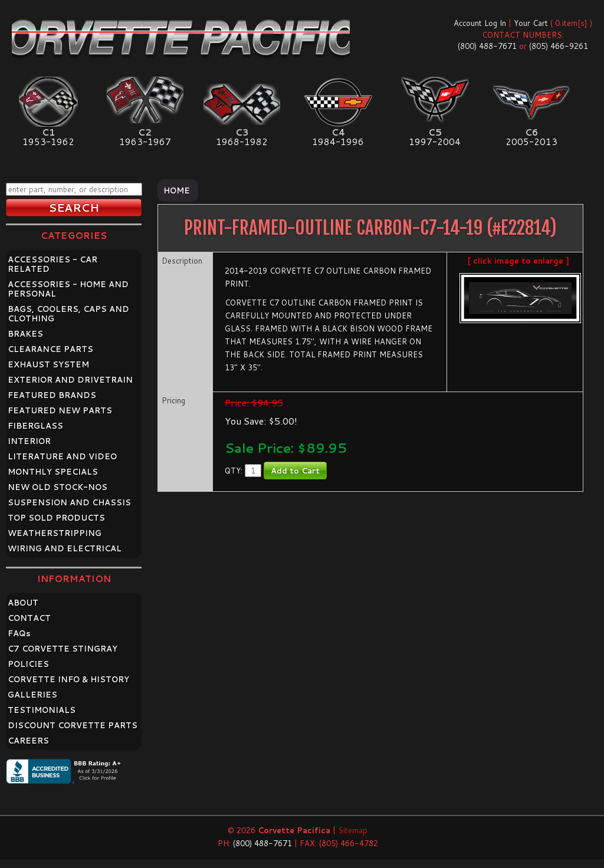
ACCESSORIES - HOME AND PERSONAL (68, 289)
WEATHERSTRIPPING (55, 533)
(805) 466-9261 (559, 46)
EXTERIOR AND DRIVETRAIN (70, 380)
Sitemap (353, 830)
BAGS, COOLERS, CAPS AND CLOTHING (68, 314)
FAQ (19, 633)
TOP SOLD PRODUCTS (56, 518)
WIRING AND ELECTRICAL (65, 548)
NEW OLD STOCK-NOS (58, 487)
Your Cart (531, 23)
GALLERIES (32, 695)
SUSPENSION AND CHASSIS (69, 502)
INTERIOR (29, 441)
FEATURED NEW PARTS (60, 410)
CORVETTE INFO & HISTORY (68, 679)
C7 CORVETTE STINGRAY (63, 649)
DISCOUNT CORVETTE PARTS (73, 725)
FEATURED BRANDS (52, 395)
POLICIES (28, 664)
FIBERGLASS (35, 426)
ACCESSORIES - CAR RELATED (52, 264)
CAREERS (28, 741)
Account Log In (480, 23)
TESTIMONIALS (42, 710)
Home (177, 190)
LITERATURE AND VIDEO (62, 456)
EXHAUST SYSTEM (48, 364)
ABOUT (23, 603)
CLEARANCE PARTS (50, 349)
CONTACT (29, 618)
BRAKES (25, 334)
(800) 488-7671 (487, 46)
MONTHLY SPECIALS (53, 472)
